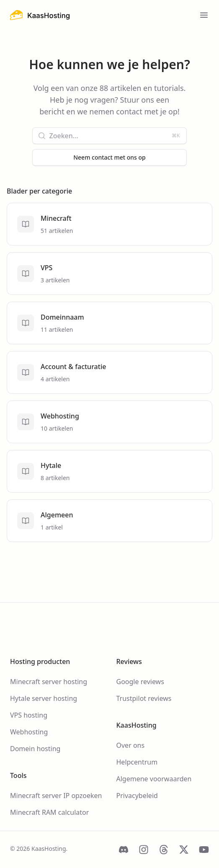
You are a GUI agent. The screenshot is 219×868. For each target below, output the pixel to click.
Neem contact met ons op (109, 157)
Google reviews (140, 682)
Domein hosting (35, 749)
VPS (46, 268)
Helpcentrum (137, 762)
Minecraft (56, 218)
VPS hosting (29, 715)
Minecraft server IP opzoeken (56, 796)
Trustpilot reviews (144, 698)
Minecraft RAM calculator (49, 812)
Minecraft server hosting (49, 682)
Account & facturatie (73, 367)
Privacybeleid (137, 796)
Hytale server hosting (44, 698)
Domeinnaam (62, 317)
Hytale (51, 465)
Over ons (131, 745)
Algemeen (57, 515)
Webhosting (60, 416)
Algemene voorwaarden (154, 779)
